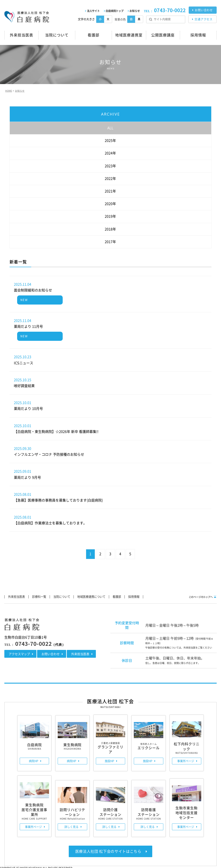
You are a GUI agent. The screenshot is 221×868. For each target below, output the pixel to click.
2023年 (110, 165)
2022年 (110, 177)
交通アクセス (204, 19)
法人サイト (93, 11)
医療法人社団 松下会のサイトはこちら (108, 850)
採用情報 (151, 596)
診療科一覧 (44, 596)
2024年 (110, 152)
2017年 (110, 241)
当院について (69, 596)
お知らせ (135, 11)
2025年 (110, 139)
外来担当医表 (18, 596)
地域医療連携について (102, 596)
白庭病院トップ (115, 11)
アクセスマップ (19, 653)
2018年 (110, 228)
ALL (110, 127)
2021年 (110, 190)
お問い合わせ (204, 10)
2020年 (110, 203)
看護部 (131, 596)
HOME (8, 90)
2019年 (110, 215)
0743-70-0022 (170, 10)
